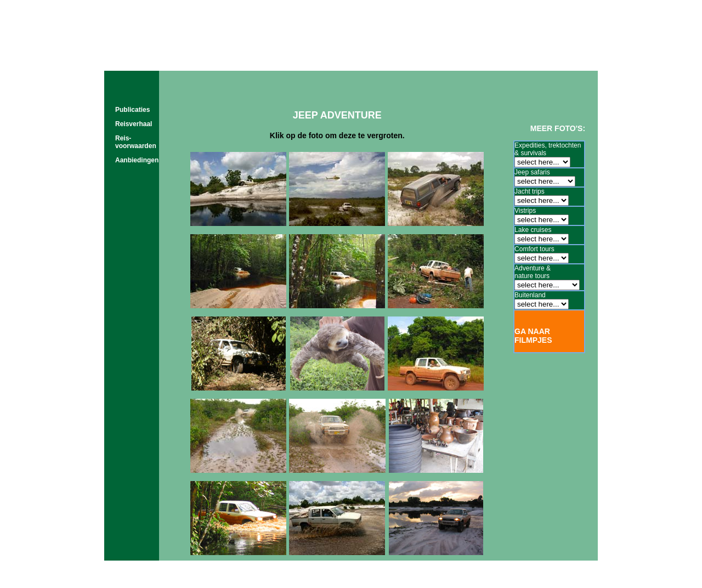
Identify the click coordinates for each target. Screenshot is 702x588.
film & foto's (394, 60)
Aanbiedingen (137, 160)
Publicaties (132, 110)
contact (543, 60)
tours (327, 60)
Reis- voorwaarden (136, 142)
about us (475, 60)
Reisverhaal (134, 124)
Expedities (530, 145)
